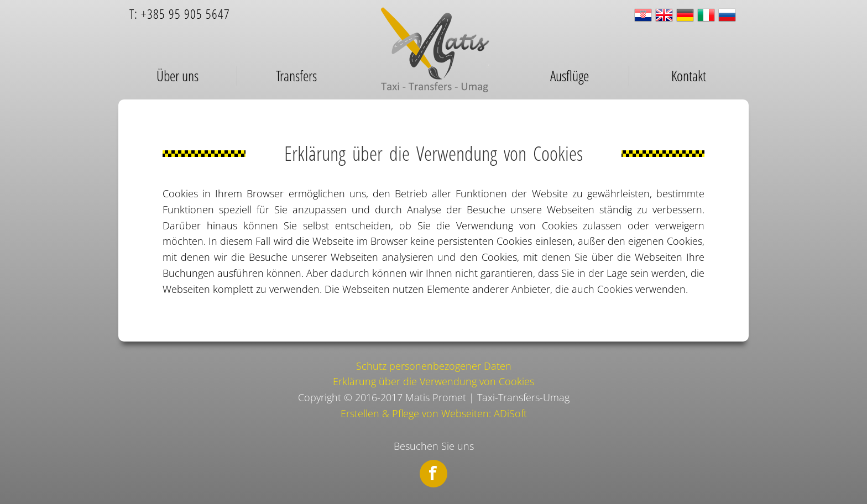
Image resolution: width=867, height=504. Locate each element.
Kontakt (689, 76)
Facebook (433, 474)
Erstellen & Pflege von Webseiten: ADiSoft (434, 413)
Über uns (177, 76)
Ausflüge (570, 76)
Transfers (296, 76)
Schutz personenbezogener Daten (434, 366)
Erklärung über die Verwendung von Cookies (433, 381)
